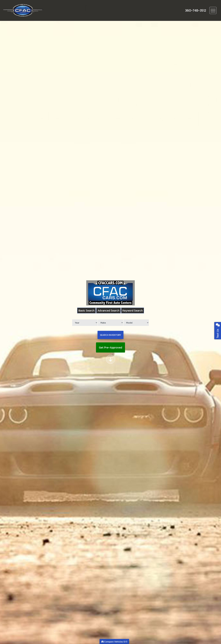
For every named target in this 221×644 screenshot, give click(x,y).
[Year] (85, 323)
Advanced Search (108, 311)
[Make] (111, 323)
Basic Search (86, 311)
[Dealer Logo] (33, 10)
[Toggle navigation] (213, 10)
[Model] (136, 323)
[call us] (196, 10)
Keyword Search (133, 311)
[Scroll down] (111, 359)
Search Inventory (111, 335)
